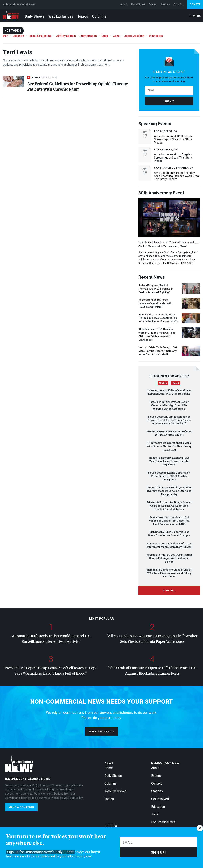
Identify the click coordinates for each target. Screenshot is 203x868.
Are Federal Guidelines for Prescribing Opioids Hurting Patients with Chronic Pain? (78, 86)
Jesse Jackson (134, 36)
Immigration (89, 36)
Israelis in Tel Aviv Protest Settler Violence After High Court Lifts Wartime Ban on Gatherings (169, 405)
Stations (165, 4)
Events (153, 4)
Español (179, 4)
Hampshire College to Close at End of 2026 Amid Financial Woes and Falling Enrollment (169, 573)
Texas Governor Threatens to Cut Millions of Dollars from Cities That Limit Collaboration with (169, 521)
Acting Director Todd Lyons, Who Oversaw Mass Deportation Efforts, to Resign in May (169, 491)
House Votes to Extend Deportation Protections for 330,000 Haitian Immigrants (169, 476)
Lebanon (18, 36)
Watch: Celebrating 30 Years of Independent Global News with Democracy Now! (168, 244)
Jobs (155, 814)
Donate (195, 4)
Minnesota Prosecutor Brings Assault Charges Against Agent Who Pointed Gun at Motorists (169, 506)
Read (176, 383)
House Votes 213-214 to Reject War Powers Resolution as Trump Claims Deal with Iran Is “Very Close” (169, 420)
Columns (99, 16)
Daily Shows (35, 16)
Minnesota (156, 36)
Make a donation (102, 732)
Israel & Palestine (40, 36)
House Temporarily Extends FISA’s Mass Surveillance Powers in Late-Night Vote (169, 461)
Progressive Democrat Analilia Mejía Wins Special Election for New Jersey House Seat (169, 446)
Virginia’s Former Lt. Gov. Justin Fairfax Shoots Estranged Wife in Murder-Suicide (169, 558)
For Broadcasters (163, 822)
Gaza (116, 36)
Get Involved (160, 799)
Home (109, 768)
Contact (157, 783)
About (124, 4)
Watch (163, 383)
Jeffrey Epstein (66, 36)
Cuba (105, 36)
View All (169, 591)
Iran (6, 36)
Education (158, 807)
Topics (83, 16)
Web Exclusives (61, 16)
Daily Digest (138, 4)
